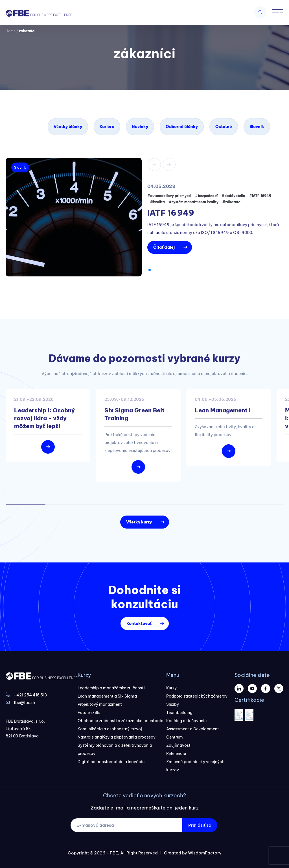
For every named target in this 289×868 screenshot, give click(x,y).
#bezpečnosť (206, 196)
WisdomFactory (205, 853)
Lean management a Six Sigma (107, 696)
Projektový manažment (100, 704)
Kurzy (171, 688)
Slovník (257, 127)
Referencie (176, 754)
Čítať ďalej (164, 247)
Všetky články (68, 127)
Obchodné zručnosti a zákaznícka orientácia (121, 721)
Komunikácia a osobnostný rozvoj (110, 729)
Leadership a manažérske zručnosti (111, 688)
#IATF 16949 (260, 196)
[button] (150, 270)
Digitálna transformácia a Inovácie (111, 762)
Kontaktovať (139, 624)
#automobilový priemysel (169, 196)
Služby (173, 704)
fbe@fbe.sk (25, 703)
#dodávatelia (233, 196)
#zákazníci (232, 202)
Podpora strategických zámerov (197, 696)
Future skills (89, 713)
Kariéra (107, 127)
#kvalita (157, 202)
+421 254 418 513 (30, 695)
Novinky (140, 127)
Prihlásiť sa (200, 825)
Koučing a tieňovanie (186, 721)
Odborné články (182, 127)
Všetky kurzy (139, 522)
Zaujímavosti (179, 745)
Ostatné (224, 127)
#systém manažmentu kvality (194, 202)
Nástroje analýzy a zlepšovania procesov (117, 737)
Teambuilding (179, 713)
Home (11, 31)
